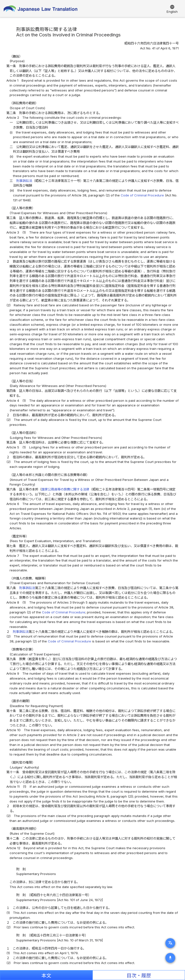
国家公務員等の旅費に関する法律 (65, 489)
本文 (46, 976)
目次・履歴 (139, 976)
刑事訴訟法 (24, 181)
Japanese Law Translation (40, 10)
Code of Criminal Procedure (142, 195)
